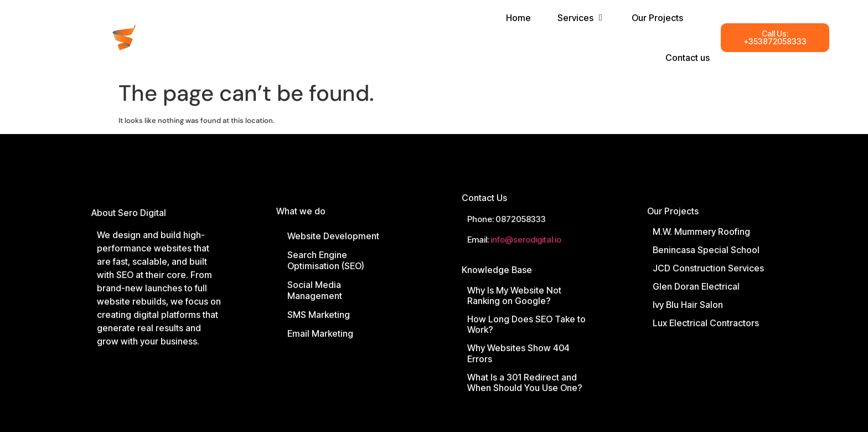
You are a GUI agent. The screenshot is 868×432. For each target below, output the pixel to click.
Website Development (333, 236)
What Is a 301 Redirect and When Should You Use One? (525, 382)
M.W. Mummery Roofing (701, 232)
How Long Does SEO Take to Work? (526, 324)
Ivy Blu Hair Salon (688, 305)
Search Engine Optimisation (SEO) (326, 260)
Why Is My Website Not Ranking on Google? (514, 295)
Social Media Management (315, 290)
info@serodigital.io (526, 240)
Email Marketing (320, 333)
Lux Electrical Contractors (706, 323)
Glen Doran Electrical (696, 286)
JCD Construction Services (708, 268)
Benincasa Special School (706, 250)
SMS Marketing (319, 315)
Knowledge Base (497, 270)
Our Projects (673, 211)
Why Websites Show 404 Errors (518, 353)
